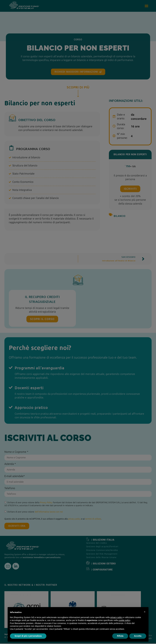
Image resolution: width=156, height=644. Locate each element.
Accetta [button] (138, 636)
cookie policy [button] (124, 620)
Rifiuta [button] (120, 636)
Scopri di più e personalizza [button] (28, 636)
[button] (145, 612)
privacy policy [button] (116, 617)
